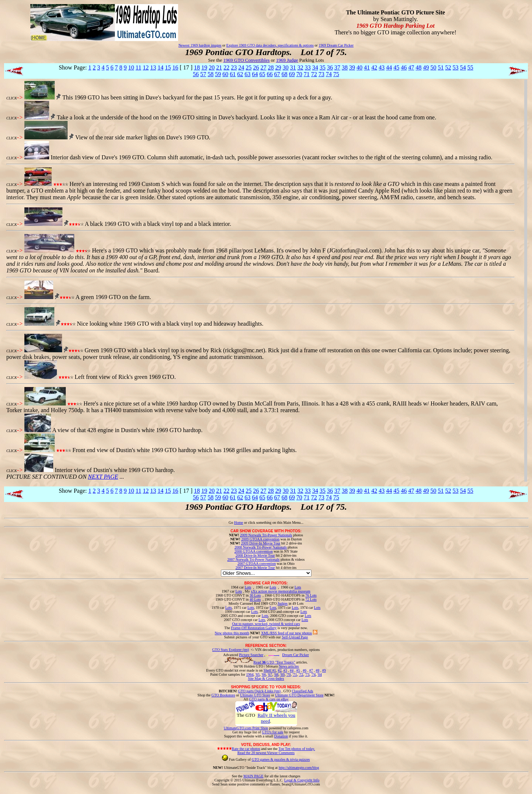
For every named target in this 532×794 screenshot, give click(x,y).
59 (218, 74)
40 (359, 67)
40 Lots (255, 599)
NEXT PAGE (103, 477)
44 (389, 67)
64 (255, 74)
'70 (289, 674)
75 (336, 74)
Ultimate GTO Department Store (299, 695)
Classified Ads (303, 691)
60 (225, 74)
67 (277, 74)
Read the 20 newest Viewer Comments (266, 753)
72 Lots (311, 599)
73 (321, 74)
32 (300, 67)
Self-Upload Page (295, 637)
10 (131, 67)
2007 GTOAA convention (257, 564)
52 (448, 67)
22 (226, 67)
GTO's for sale (273, 732)
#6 (304, 670)
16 (175, 67)
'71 (295, 674)
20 (212, 67)
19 (204, 67)
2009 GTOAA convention (260, 539)
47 (411, 67)
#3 (285, 670)
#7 (311, 670)
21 (219, 67)
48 (419, 67)
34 (315, 67)
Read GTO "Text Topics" (274, 662)
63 (248, 74)
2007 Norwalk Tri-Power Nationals (253, 559)
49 (426, 67)
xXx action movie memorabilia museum (281, 591)
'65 (258, 674)
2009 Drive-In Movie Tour (261, 543)
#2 (280, 670)
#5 (298, 670)
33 (308, 67)
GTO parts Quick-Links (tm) (259, 691)
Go (231, 522)
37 (337, 67)
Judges (282, 603)
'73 (307, 674)
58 (211, 74)
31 (293, 67)
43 (382, 67)
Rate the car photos (246, 749)
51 (441, 67)
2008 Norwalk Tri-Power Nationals (261, 547)
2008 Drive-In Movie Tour (255, 555)
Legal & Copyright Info (302, 780)
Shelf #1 (270, 670)
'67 (270, 674)
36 (330, 67)
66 (270, 74)
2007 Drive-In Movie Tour (255, 568)
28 (271, 67)
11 (138, 67)
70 (299, 74)
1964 (250, 674)
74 (329, 74)
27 (263, 67)
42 (374, 67)
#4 (291, 670)
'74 (313, 674)
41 (367, 67)
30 (286, 67)
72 (314, 74)
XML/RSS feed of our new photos (287, 633)
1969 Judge (287, 60)
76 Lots (311, 595)
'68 (276, 674)
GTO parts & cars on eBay (269, 699)
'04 (320, 674)
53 (456, 67)
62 (240, 74)
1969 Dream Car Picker (336, 45)
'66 (264, 674)
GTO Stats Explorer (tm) (231, 650)
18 (197, 67)
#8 (317, 670)
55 (470, 67)
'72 (301, 674)
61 (233, 74)
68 (284, 74)
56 (196, 74)
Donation (281, 736)
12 (146, 67)
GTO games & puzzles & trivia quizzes (281, 759)
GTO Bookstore (223, 695)
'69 (282, 674)
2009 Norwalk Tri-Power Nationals (266, 535)
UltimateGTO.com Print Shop (246, 728)
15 (168, 67)
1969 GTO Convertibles (246, 60)
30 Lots (255, 595)
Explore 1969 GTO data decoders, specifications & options (270, 45)
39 (352, 67)
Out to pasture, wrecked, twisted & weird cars (266, 624)
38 (345, 67)
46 (404, 67)
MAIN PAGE (253, 776)
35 (323, 67)
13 (153, 67)
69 (292, 74)
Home (238, 522)
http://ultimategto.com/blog (299, 768)
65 (262, 74)
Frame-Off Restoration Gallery (254, 628)
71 (307, 74)
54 (463, 67)
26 (256, 67)
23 (234, 67)
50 (433, 67)
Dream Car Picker (296, 655)
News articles (289, 666)
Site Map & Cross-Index (266, 680)
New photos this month (232, 633)
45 (396, 67)
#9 (324, 670)
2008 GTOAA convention (253, 551)
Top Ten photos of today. (297, 749)
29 (278, 67)
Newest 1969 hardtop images (200, 45)
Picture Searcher (251, 655)
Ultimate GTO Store (255, 695)
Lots (248, 587)
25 (249, 67)
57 (203, 74)
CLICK (12, 98)
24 (241, 67)
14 (160, 67)
